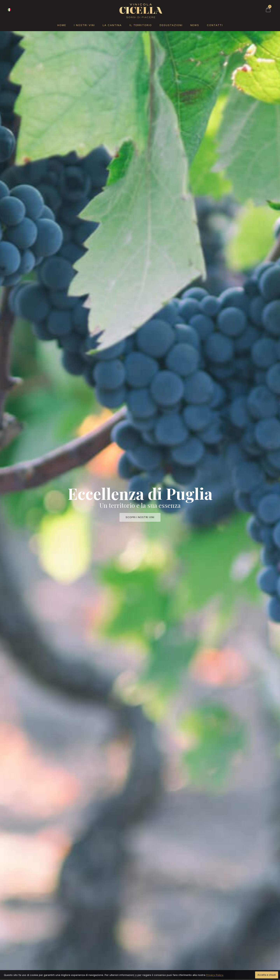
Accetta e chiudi (267, 975)
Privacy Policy (215, 975)
